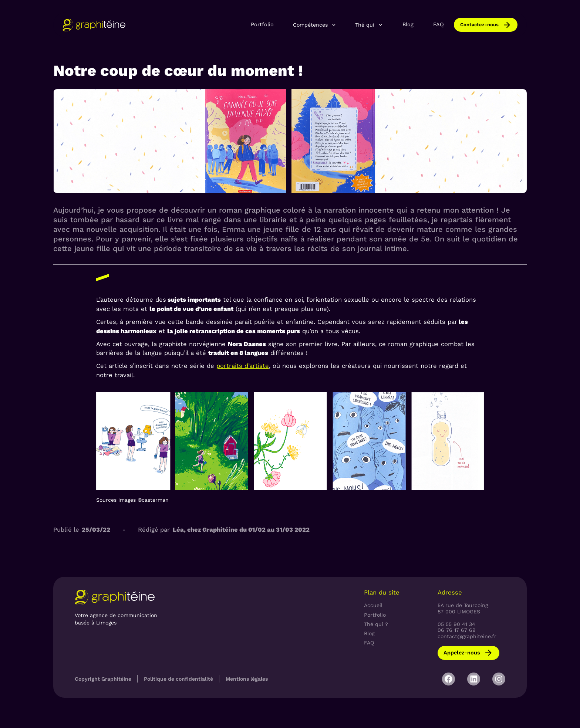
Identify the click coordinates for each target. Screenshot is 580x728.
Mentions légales (247, 679)
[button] (315, 25)
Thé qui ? (376, 624)
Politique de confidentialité (178, 679)
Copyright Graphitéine (103, 679)
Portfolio (262, 25)
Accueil (373, 605)
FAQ (439, 25)
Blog (408, 25)
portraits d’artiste (243, 366)
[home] (94, 25)
